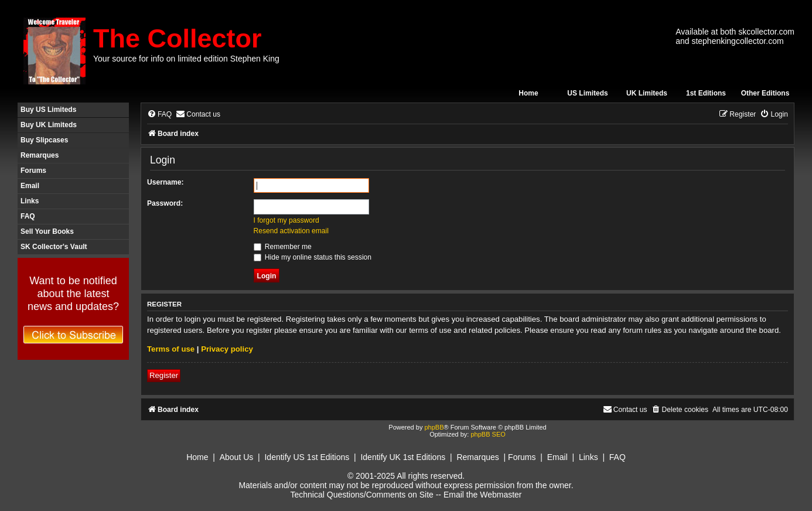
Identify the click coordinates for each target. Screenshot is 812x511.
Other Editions (765, 93)
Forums (33, 171)
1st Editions (706, 93)
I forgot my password (286, 220)
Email (30, 186)
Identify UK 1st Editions (403, 457)
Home (528, 93)
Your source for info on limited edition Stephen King (186, 59)
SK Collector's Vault (54, 247)
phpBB (434, 427)
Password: (165, 203)
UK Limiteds (647, 93)
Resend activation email (291, 231)
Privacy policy (227, 349)
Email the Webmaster (483, 495)
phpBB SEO (488, 434)
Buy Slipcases (44, 140)
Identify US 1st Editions (307, 457)
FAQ (28, 216)
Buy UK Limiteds (49, 125)
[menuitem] (159, 115)
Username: (166, 182)
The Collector (178, 38)
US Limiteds (587, 93)
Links (30, 201)
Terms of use (171, 349)
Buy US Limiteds (48, 110)
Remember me (283, 247)
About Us (237, 457)
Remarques (40, 155)
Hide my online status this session (313, 257)
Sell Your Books (47, 231)
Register (164, 375)
